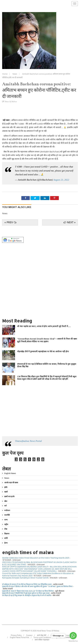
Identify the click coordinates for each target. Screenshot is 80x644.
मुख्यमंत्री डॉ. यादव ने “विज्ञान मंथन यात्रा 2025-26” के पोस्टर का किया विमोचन (28, 591)
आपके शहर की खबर (11, 483)
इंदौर (6, 487)
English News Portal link (19, 637)
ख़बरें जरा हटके (9, 496)
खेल (6, 501)
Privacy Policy (16, 635)
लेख (6, 529)
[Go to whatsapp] (73, 636)
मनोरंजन (7, 510)
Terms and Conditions (42, 637)
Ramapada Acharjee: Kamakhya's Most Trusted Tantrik (25, 578)
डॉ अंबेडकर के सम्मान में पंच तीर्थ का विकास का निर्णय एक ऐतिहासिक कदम (27, 584)
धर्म (5, 506)
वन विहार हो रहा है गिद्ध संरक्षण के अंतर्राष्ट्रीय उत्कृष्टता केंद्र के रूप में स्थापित (27, 595)
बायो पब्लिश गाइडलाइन (42, 640)
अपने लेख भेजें (42, 635)
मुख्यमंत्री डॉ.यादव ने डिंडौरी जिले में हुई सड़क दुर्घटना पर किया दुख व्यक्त (26, 593)
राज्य (6, 520)
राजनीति (7, 515)
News (15, 74)
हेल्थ (6, 543)
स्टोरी (6, 538)
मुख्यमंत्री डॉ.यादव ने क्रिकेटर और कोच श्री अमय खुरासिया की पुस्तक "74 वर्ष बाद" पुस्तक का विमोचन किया (37, 586)
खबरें (6, 492)
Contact (29, 635)
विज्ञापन (7, 534)
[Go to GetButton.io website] (73, 641)
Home (5, 74)
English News (10, 473)
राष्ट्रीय (6, 524)
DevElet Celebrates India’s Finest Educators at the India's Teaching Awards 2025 (36, 558)
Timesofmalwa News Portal (28, 441)
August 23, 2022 (61, 180)
